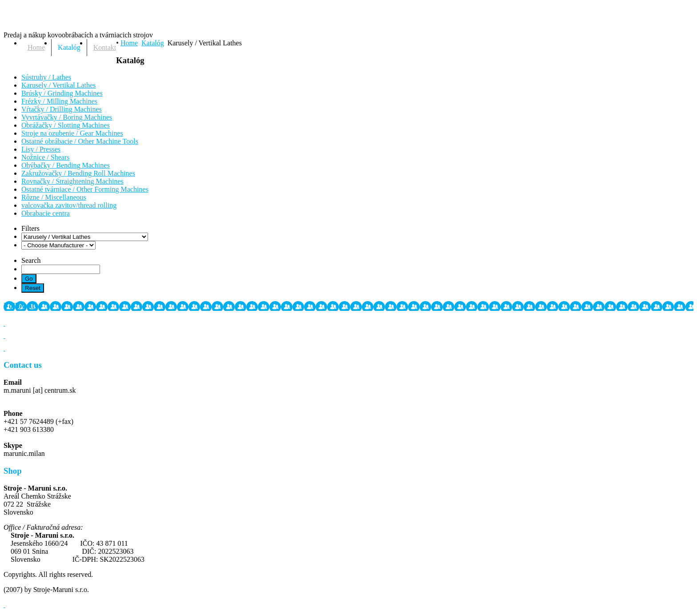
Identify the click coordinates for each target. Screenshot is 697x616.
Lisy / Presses (41, 149)
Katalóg (153, 43)
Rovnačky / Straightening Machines (72, 181)
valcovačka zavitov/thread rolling (69, 205)
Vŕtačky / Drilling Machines (62, 109)
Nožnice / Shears (45, 157)
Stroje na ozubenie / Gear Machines (72, 133)
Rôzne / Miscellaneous (54, 197)
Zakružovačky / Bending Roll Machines (78, 173)
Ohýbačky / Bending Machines (66, 165)
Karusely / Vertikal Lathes (58, 85)
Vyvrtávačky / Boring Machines (67, 117)
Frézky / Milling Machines (59, 101)
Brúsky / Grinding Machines (62, 93)
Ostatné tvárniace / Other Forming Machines (85, 189)
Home (129, 43)
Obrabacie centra (46, 213)
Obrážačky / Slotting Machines (66, 125)
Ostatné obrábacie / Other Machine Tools (80, 141)
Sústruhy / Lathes (46, 77)
